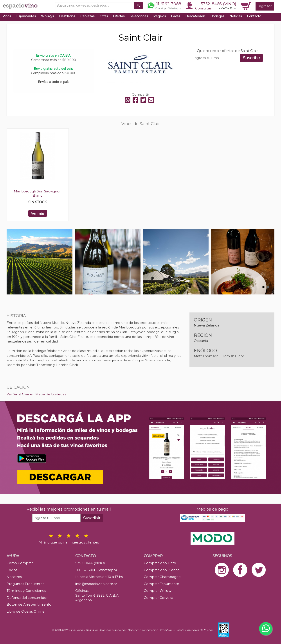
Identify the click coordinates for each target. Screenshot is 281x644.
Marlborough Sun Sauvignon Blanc (38, 193)
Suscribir (252, 58)
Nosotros (14, 577)
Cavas (176, 16)
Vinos (7, 16)
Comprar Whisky (158, 591)
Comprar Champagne (162, 577)
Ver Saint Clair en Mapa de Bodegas (36, 394)
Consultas (203, 8)
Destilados (67, 16)
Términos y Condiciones (26, 591)
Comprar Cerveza (159, 598)
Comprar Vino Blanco (162, 570)
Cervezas (87, 16)
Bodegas (217, 16)
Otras (104, 16)
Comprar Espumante (161, 584)
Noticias (236, 16)
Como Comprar (20, 563)
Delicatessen (195, 16)
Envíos (12, 570)
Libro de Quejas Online (26, 611)
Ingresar (265, 6)
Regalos (159, 16)
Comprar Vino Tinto (160, 563)
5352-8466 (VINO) (219, 4)
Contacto (254, 16)
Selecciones (139, 16)
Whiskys (47, 16)
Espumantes (26, 16)
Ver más (38, 213)
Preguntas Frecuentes (25, 584)
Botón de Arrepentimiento (29, 604)
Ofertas (119, 16)
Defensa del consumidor (27, 598)
